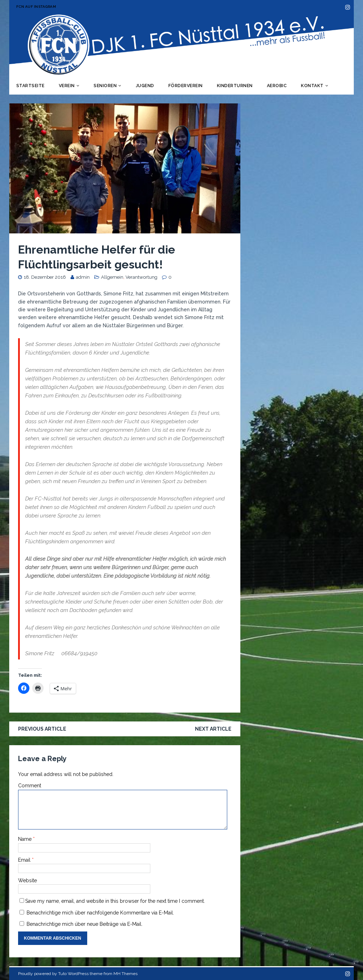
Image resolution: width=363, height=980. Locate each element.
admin (83, 277)
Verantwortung (141, 277)
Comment (30, 786)
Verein (67, 86)
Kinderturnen (235, 86)
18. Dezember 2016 (45, 277)
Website (27, 880)
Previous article (42, 729)
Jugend (145, 86)
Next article (213, 729)
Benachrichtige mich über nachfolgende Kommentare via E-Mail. (100, 913)
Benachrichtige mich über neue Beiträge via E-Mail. (85, 924)
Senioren (105, 86)
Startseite (30, 86)
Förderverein (186, 86)
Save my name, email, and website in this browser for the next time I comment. (115, 901)
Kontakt (312, 86)
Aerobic (277, 86)
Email (25, 860)
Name (26, 839)
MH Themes (125, 974)
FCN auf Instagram (36, 7)
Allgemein (112, 277)
